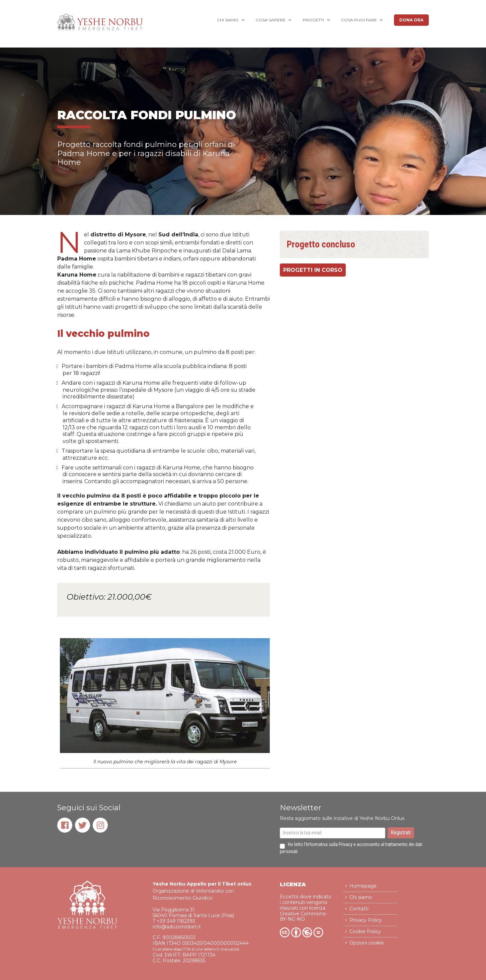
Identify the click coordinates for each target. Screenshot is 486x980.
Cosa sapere (271, 20)
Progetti (313, 20)
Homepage (363, 890)
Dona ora (411, 20)
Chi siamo (228, 20)
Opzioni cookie (367, 947)
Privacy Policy (366, 924)
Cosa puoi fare (359, 20)
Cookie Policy (365, 935)
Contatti (359, 912)
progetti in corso (313, 270)
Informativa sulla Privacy (329, 848)
